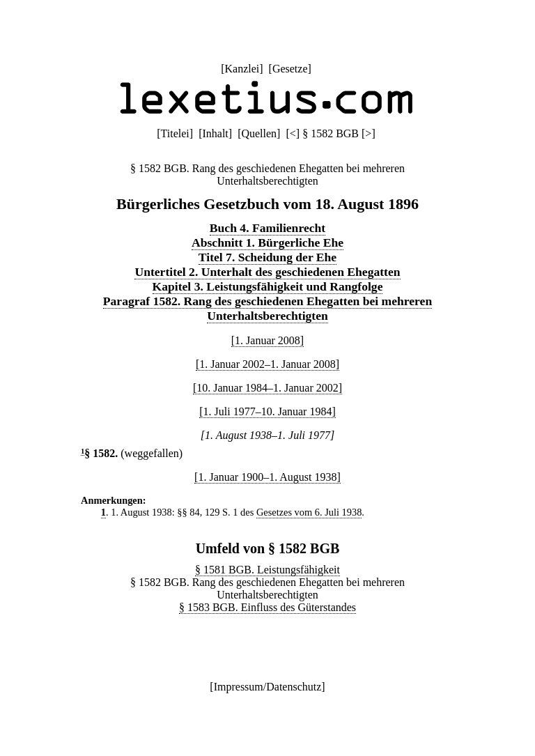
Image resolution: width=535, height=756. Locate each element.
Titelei (175, 133)
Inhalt (215, 133)
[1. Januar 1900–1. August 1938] (267, 477)
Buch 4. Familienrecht (267, 228)
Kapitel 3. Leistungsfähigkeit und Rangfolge (268, 286)
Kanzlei (242, 69)
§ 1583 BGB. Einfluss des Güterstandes (267, 607)
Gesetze (290, 69)
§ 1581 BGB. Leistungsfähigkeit (267, 570)
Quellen (259, 133)
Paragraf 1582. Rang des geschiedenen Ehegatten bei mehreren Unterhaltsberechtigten (267, 308)
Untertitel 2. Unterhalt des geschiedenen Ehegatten (267, 272)
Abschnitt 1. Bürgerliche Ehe (267, 242)
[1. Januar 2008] (267, 340)
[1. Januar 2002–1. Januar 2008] (267, 364)
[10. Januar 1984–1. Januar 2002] (267, 388)
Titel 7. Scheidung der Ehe (267, 257)
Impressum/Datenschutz (268, 687)
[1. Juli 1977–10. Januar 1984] (267, 411)
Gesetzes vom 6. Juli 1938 (309, 512)
